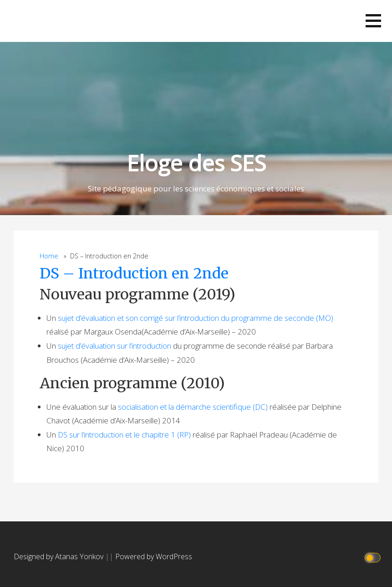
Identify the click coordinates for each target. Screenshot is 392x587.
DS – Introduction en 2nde (134, 273)
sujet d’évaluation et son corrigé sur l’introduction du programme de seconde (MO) (196, 318)
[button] (373, 21)
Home (49, 256)
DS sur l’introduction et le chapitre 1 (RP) (124, 435)
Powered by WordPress (154, 556)
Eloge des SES (196, 163)
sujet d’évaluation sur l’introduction (115, 346)
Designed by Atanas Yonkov (59, 556)
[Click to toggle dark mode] (374, 557)
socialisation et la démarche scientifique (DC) (193, 407)
